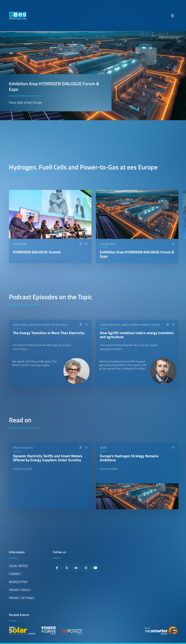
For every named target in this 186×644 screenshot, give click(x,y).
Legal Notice (19, 566)
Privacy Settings (22, 598)
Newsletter (18, 582)
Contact (15, 574)
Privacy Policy (20, 590)
